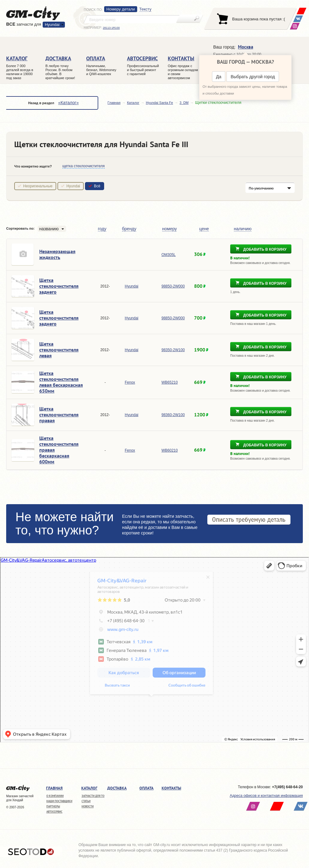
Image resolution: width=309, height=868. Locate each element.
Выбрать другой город (253, 77)
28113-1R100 (111, 28)
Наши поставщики (59, 801)
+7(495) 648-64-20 (287, 787)
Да (219, 77)
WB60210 (169, 450)
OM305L (168, 255)
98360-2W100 (173, 415)
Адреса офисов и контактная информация (266, 796)
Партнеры (53, 806)
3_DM (184, 103)
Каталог (133, 103)
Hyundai (52, 25)
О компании (55, 796)
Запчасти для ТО (93, 796)
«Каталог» (68, 103)
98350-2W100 (173, 350)
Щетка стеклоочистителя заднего (59, 286)
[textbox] (132, 19)
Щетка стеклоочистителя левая (59, 350)
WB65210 (169, 382)
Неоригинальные (38, 186)
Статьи (86, 801)
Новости (88, 806)
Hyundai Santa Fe (159, 103)
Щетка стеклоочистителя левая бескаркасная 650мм (61, 382)
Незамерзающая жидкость (57, 254)
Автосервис (54, 812)
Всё (97, 186)
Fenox (130, 382)
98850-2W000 (173, 286)
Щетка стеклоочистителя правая (59, 415)
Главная (114, 103)
